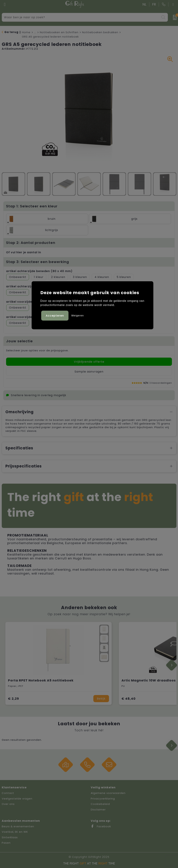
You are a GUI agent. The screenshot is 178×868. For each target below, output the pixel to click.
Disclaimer (98, 810)
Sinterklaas (10, 837)
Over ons (8, 804)
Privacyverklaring (103, 799)
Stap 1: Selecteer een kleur (32, 206)
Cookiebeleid (100, 804)
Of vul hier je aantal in (24, 252)
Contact (8, 793)
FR (154, 4)
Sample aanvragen (89, 372)
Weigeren (78, 315)
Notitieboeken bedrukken (100, 32)
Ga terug (11, 32)
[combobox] (81, 17)
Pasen (6, 843)
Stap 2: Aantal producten (31, 243)
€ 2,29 (13, 699)
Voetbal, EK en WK (15, 832)
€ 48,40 (129, 699)
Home (26, 32)
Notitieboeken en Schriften (59, 32)
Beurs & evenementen (18, 826)
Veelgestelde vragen (17, 799)
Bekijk (101, 699)
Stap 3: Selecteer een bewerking (38, 262)
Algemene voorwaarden (108, 793)
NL (145, 4)
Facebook (101, 826)
